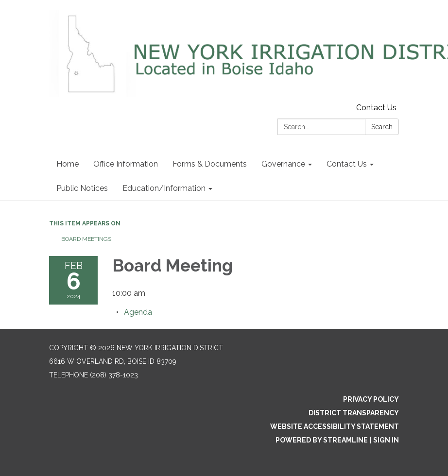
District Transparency (354, 413)
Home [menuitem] (68, 164)
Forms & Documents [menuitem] (210, 164)
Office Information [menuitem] (126, 164)
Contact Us (376, 108)
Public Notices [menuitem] (82, 188)
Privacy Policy (371, 399)
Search (382, 127)
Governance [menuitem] (283, 164)
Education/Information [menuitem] (164, 188)
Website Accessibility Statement (335, 426)
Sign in (386, 440)
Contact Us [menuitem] (347, 164)
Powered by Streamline (322, 440)
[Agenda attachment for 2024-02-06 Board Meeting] (138, 312)
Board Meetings (86, 239)
